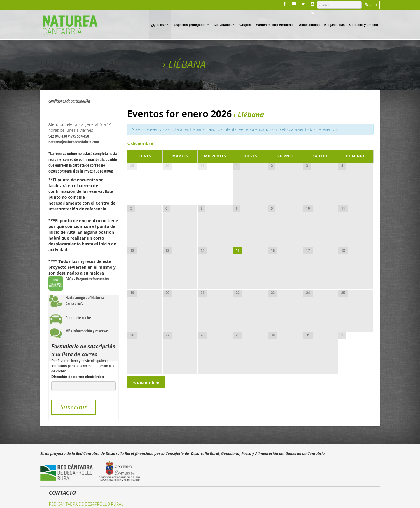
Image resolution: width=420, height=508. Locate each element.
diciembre (140, 143)
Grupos (245, 25)
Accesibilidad (309, 25)
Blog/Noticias (335, 25)
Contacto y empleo (364, 25)
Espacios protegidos (191, 25)
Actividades (224, 25)
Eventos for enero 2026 (100, 64)
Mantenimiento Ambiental (275, 25)
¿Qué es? (160, 25)
